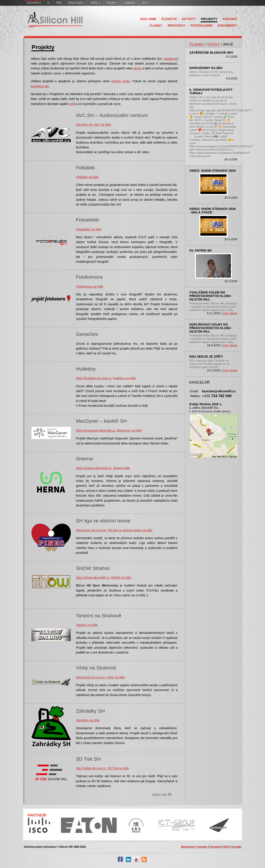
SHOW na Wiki (121, 578)
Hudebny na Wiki (124, 378)
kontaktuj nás (40, 86)
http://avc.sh (84, 125)
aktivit (137, 68)
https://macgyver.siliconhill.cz (96, 431)
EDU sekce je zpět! (206, 357)
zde (72, 104)
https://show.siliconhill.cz (93, 578)
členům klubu (121, 81)
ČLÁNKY (156, 26)
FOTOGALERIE (202, 26)
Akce (146, 3)
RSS (227, 847)
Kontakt (236, 847)
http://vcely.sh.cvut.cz (90, 677)
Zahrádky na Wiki (88, 720)
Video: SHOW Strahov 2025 (213, 171)
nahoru (156, 794)
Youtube (202, 847)
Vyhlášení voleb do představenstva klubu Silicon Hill (210, 296)
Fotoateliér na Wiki (89, 229)
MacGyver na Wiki (129, 431)
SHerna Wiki (122, 468)
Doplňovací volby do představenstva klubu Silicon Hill (210, 328)
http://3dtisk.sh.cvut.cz (91, 768)
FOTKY (214, 44)
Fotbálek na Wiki (87, 177)
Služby (95, 3)
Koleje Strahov (76, 3)
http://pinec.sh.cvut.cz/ (91, 530)
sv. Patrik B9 (201, 250)
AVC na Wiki (102, 125)
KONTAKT (230, 19)
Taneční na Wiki (87, 625)
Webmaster (188, 847)
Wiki (59, 3)
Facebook (216, 847)
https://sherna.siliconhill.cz (94, 468)
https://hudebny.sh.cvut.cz (94, 378)
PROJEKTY (209, 19)
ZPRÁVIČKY (176, 26)
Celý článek (230, 313)
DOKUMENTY (227, 26)
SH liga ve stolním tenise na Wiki (130, 530)
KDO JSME (148, 19)
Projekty (112, 3)
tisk (165, 794)
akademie (171, 59)
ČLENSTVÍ (169, 19)
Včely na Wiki (116, 677)
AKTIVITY (189, 19)
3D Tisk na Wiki (118, 768)
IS (49, 3)
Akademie (130, 3)
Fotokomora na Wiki (90, 286)
